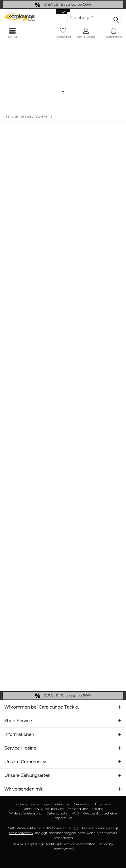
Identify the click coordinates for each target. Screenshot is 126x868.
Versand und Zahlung (86, 809)
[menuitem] (113, 33)
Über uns (102, 804)
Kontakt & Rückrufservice (43, 809)
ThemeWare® (63, 849)
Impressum (63, 818)
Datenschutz (57, 813)
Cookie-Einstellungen (34, 804)
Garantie (62, 804)
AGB (75, 813)
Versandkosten (21, 833)
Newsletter (82, 804)
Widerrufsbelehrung (26, 813)
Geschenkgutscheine (100, 813)
